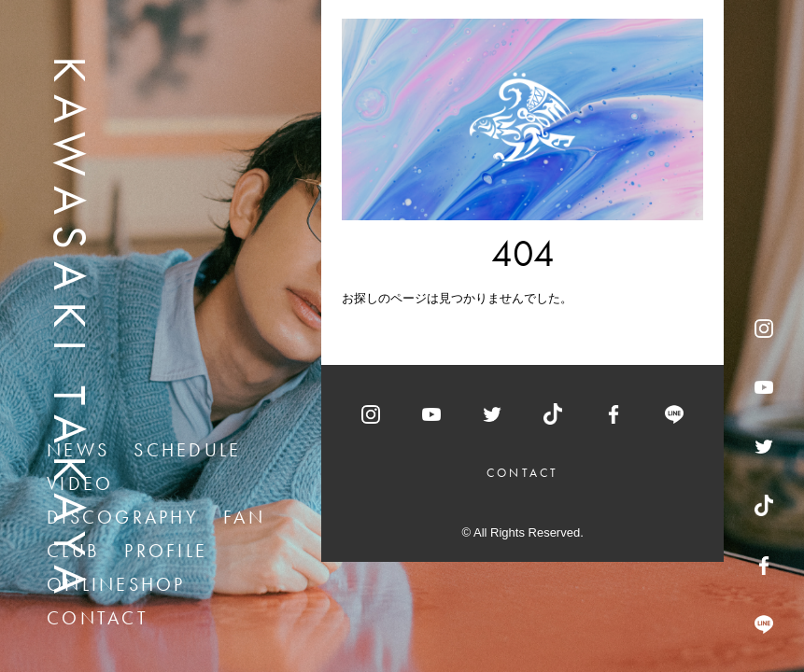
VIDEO (80, 483)
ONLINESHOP (116, 584)
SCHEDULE (187, 450)
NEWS (78, 450)
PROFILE (166, 551)
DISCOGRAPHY (123, 517)
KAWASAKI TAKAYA (70, 331)
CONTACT (98, 618)
